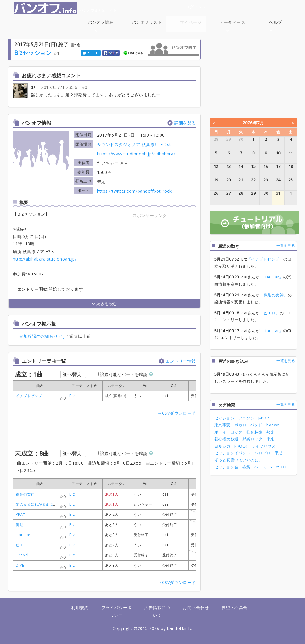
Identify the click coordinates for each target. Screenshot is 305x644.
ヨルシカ (222, 446)
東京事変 (222, 425)
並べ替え (73, 374)
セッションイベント (233, 453)
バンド (256, 425)
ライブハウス (263, 446)
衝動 (20, 525)
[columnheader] (85, 386)
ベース (260, 467)
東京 (271, 439)
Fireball (23, 555)
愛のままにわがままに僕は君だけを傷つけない (55, 504)
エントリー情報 (181, 361)
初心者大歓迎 (227, 439)
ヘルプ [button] (276, 25)
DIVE (20, 565)
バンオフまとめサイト (65, 8)
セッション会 (227, 467)
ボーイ (221, 432)
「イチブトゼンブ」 (265, 259)
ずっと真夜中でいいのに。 (239, 460)
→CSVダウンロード (177, 413)
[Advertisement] (150, 256)
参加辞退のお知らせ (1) (42, 336)
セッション (225, 418)
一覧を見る (286, 246)
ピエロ (21, 545)
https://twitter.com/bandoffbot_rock (134, 191)
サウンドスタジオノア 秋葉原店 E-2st (134, 144)
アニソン (246, 418)
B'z (72, 396)
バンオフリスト (147, 22)
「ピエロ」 (270, 313)
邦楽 (270, 432)
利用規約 (80, 607)
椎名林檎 (254, 432)
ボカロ (241, 425)
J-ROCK (241, 446)
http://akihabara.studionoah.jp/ (45, 259)
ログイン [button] (195, 7)
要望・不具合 (235, 607)
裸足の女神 (25, 494)
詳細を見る (185, 123)
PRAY (20, 514)
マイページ (191, 22)
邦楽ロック (253, 439)
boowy (273, 425)
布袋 (246, 467)
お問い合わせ (196, 607)
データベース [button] (232, 25)
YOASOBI (279, 467)
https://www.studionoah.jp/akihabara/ (136, 154)
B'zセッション (33, 53)
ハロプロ (262, 453)
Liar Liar (23, 535)
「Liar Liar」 (271, 277)
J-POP (264, 418)
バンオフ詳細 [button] (101, 25)
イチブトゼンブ (29, 396)
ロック (236, 432)
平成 (279, 453)
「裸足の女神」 (274, 295)
